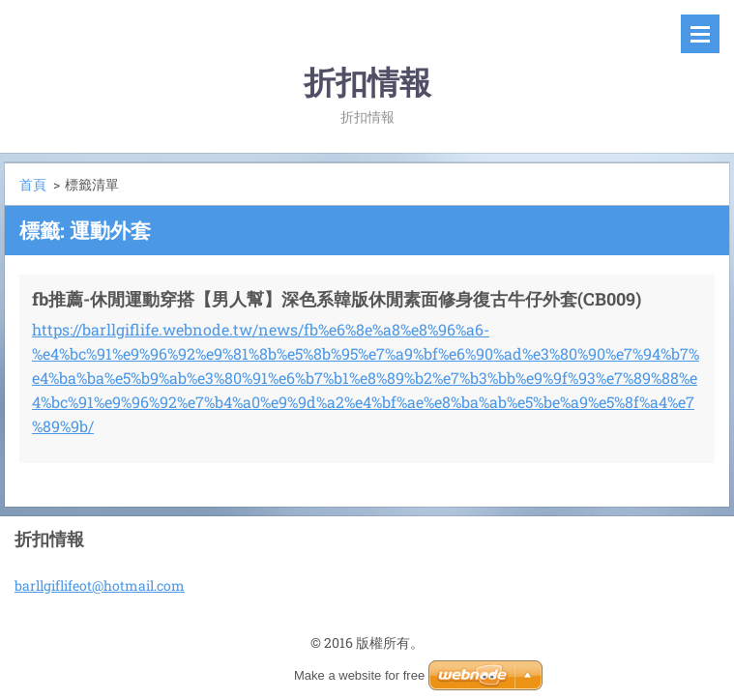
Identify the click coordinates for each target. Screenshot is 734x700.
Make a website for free (359, 675)
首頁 (33, 184)
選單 (700, 34)
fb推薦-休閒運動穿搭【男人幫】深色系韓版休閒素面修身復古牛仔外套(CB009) (337, 299)
